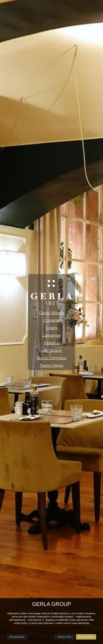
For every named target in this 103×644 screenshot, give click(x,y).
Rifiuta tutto (65, 637)
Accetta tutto (86, 637)
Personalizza (17, 637)
